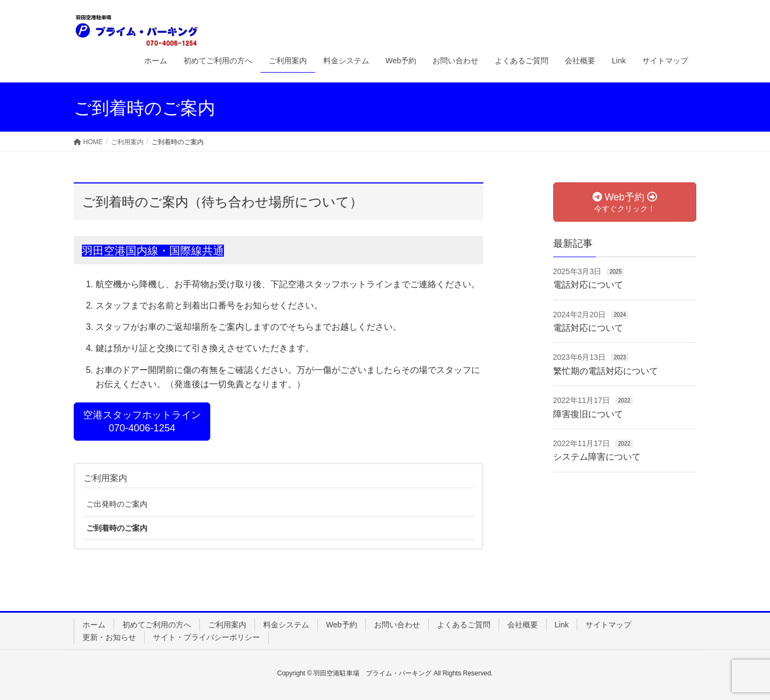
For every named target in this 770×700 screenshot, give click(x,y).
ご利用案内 (105, 478)
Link (562, 625)
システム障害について (597, 457)
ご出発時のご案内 (117, 504)
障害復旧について (588, 414)
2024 (620, 315)
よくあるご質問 (464, 625)
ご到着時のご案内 (117, 528)
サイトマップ (608, 625)
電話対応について (588, 285)
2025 (615, 272)
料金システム (286, 625)
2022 (624, 401)
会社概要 (523, 625)
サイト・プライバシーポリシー (206, 637)
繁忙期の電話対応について (606, 371)
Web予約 (342, 625)
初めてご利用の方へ (157, 625)
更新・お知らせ (109, 637)
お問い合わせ (397, 625)
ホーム (94, 625)
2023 (620, 357)
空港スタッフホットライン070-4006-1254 (142, 422)
